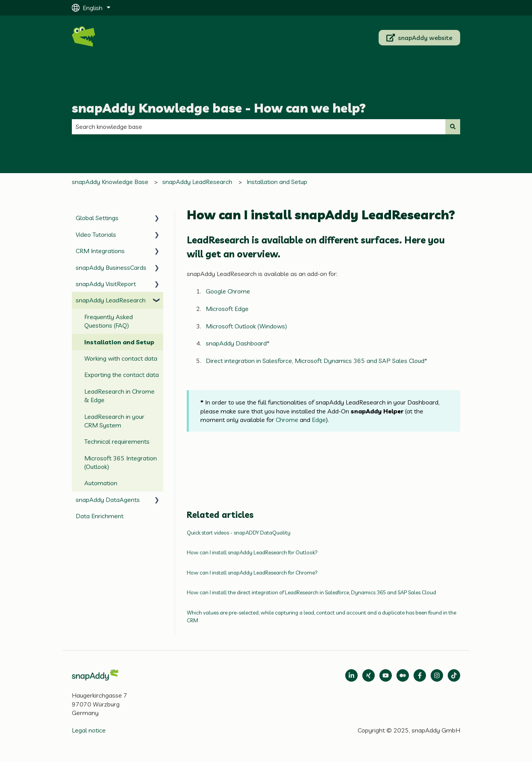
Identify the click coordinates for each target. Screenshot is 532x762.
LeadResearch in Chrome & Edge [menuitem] (119, 396)
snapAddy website (420, 38)
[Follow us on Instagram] (437, 675)
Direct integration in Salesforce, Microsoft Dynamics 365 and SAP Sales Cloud (315, 361)
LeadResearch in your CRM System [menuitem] (114, 421)
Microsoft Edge (227, 309)
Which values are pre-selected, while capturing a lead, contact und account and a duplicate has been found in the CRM (322, 616)
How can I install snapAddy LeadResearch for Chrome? (252, 573)
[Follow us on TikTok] (454, 675)
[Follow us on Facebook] (420, 675)
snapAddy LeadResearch (197, 182)
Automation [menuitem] (101, 483)
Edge (319, 420)
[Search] (453, 127)
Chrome (287, 420)
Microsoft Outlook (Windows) (246, 326)
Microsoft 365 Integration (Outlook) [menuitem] (121, 462)
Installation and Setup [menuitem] (119, 342)
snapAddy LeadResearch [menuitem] (111, 300)
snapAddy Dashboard (236, 343)
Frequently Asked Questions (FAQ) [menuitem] (109, 321)
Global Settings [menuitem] (97, 218)
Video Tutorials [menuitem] (96, 234)
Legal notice (89, 730)
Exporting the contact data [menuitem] (122, 375)
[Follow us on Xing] (369, 675)
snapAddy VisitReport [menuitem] (106, 284)
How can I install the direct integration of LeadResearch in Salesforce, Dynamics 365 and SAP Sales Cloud (311, 592)
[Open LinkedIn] (351, 675)
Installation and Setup (277, 182)
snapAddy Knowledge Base (110, 182)
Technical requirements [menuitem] (117, 441)
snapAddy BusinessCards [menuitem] (111, 267)
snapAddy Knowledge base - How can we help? (219, 108)
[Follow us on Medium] (386, 675)
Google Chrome (228, 291)
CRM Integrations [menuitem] (100, 251)
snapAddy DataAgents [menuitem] (108, 500)
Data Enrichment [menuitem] (100, 516)
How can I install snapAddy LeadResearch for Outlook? (252, 552)
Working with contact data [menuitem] (121, 358)
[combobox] (259, 127)
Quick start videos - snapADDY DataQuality (239, 533)
